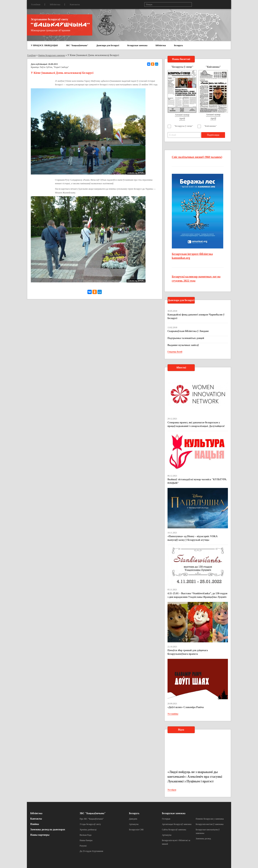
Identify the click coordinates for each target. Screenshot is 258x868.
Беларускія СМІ (136, 830)
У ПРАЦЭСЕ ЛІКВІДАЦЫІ (44, 45)
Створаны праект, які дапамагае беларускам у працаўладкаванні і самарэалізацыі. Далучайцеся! (196, 424)
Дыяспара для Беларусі (108, 45)
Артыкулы (134, 824)
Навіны (35, 824)
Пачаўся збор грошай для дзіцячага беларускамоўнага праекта (188, 652)
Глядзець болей (175, 352)
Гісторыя (166, 819)
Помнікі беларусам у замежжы (210, 819)
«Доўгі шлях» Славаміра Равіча (186, 707)
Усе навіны (173, 714)
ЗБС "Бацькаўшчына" (77, 45)
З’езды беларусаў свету (90, 824)
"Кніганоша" (210, 126)
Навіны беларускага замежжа (52, 55)
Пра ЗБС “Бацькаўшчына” (92, 819)
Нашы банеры (86, 840)
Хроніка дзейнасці (88, 830)
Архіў (182, 118)
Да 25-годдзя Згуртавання (91, 851)
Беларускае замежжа (137, 45)
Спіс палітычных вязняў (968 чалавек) (197, 157)
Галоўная (36, 4)
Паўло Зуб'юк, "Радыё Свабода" (54, 67)
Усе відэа (172, 790)
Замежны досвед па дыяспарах (48, 829)
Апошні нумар (182, 115)
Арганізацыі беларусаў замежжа (177, 824)
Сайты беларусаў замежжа (174, 830)
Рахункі (83, 846)
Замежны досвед (203, 839)
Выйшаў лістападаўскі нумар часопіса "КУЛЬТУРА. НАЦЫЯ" (197, 481)
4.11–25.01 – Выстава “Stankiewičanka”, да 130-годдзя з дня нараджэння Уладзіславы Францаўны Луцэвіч (197, 595)
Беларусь (178, 45)
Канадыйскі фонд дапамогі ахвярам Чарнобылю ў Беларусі (196, 316)
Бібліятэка (55, 4)
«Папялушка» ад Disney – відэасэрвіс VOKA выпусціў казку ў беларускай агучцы (193, 538)
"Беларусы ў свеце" (184, 126)
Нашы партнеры (40, 835)
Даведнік (133, 819)
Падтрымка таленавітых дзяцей (186, 338)
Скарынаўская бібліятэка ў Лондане (188, 331)
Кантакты (75, 4)
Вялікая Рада (86, 835)
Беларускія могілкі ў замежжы (210, 824)
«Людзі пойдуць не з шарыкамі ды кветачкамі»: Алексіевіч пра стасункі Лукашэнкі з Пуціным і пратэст (195, 777)
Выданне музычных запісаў (183, 345)
